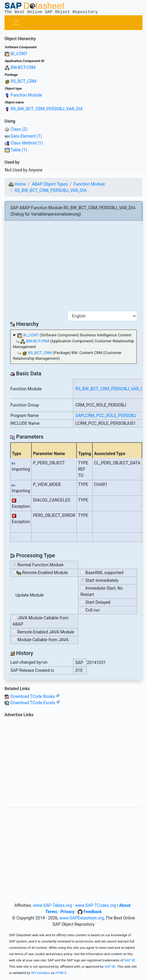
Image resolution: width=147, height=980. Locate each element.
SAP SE (130, 960)
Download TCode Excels (35, 703)
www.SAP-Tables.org (52, 905)
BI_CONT (19, 54)
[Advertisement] (74, 268)
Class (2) (19, 129)
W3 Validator (41, 973)
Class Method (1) (27, 143)
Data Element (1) (26, 136)
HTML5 (61, 973)
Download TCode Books (35, 696)
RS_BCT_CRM (23, 81)
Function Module (26, 95)
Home (17, 184)
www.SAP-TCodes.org (96, 905)
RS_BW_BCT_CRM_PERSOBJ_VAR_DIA (46, 109)
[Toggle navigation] (16, 23)
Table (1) (19, 150)
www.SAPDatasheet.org (82, 918)
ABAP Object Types (50, 184)
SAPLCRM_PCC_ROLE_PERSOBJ (106, 416)
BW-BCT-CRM (23, 67)
